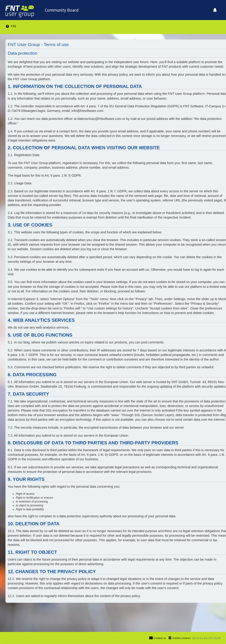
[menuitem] (11, 26)
